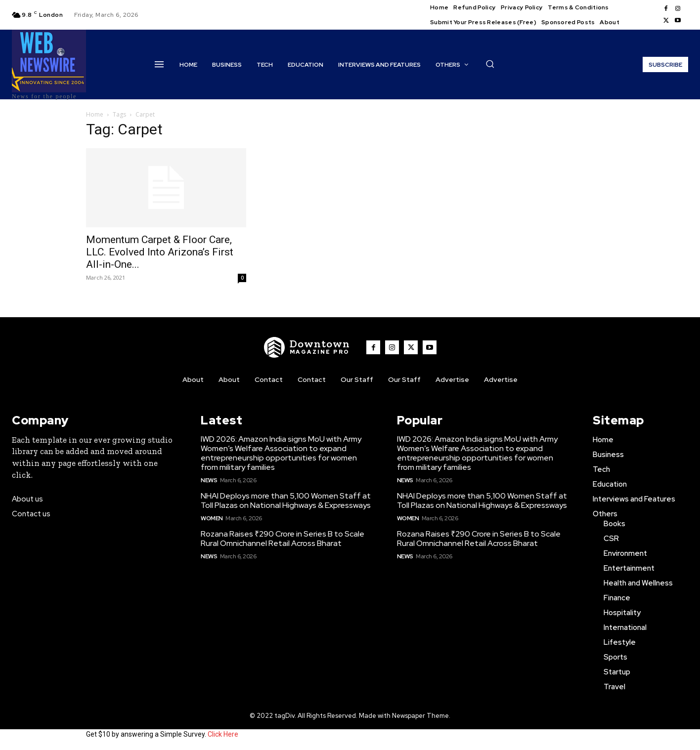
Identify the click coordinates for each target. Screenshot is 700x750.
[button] (490, 64)
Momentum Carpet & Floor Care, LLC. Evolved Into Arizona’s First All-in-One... (160, 252)
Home (95, 114)
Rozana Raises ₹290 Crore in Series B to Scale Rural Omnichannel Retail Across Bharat (283, 539)
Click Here (223, 734)
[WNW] (307, 347)
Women (212, 518)
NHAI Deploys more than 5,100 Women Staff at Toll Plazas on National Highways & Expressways (286, 500)
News (209, 480)
